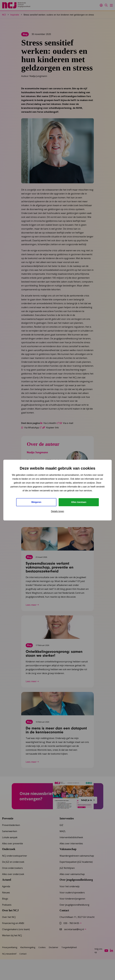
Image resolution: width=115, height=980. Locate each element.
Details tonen (57, 511)
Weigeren (36, 502)
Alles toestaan (79, 502)
